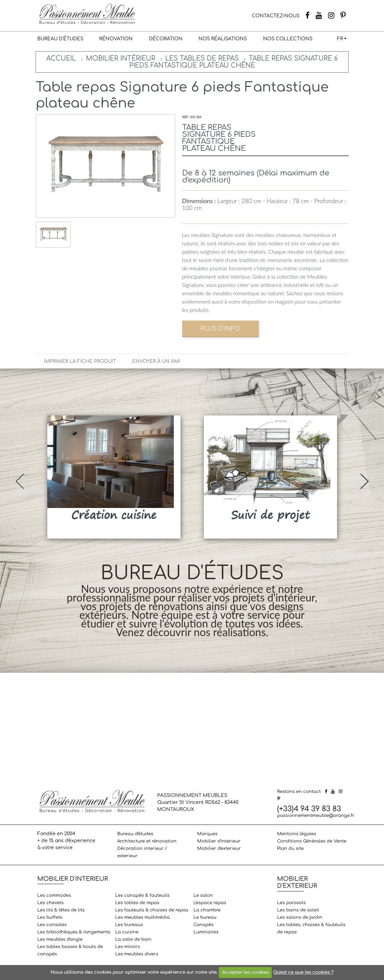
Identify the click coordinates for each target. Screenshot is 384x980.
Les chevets (50, 903)
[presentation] (20, 481)
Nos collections (288, 39)
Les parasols (291, 903)
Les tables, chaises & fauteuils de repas (311, 928)
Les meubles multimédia (143, 917)
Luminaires (206, 932)
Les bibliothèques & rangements (74, 932)
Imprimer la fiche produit (80, 361)
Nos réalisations (223, 39)
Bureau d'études (60, 39)
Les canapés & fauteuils (142, 895)
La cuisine (127, 932)
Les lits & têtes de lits (61, 910)
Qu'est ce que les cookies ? (303, 972)
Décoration (166, 39)
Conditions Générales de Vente (312, 841)
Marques (207, 834)
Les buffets (50, 917)
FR (340, 39)
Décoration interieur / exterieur (142, 852)
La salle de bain (133, 939)
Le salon (203, 895)
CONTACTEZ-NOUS (276, 16)
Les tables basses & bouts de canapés (70, 950)
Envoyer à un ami (156, 361)
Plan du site (290, 849)
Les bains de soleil (298, 910)
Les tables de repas (202, 58)
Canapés (203, 925)
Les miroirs (128, 947)
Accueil (61, 58)
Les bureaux (129, 925)
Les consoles (52, 925)
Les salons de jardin (300, 917)
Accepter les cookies (245, 972)
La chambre (207, 910)
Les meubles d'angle (60, 939)
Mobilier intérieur (121, 58)
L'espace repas (210, 903)
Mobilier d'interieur (219, 841)
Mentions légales (297, 834)
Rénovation (116, 39)
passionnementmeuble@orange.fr (316, 816)
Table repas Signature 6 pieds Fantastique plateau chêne (234, 62)
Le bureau (205, 917)
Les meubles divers (137, 954)
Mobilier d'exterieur (219, 849)
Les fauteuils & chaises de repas (152, 910)
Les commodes (54, 895)
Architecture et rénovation (147, 841)
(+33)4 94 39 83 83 (309, 809)
